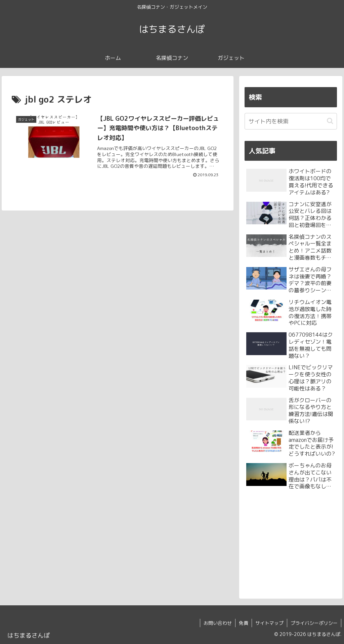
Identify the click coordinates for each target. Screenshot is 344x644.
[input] (291, 121)
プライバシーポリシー (314, 623)
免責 (244, 623)
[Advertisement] (291, 543)
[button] (330, 121)
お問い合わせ (218, 623)
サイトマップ (269, 623)
